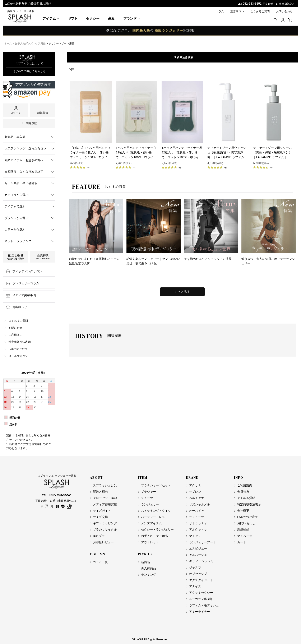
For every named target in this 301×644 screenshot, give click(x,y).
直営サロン (237, 11)
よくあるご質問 (260, 11)
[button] (275, 20)
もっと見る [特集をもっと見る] (182, 292)
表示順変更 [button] (182, 57)
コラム (220, 11)
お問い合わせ (284, 11)
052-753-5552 (252, 4)
